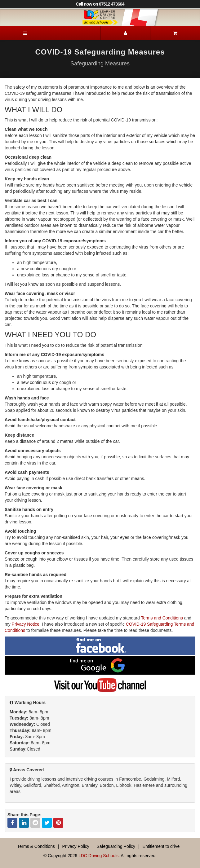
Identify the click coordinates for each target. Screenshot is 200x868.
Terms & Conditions (36, 846)
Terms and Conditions (162, 618)
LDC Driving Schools (98, 856)
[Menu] (25, 33)
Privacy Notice (26, 624)
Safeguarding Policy (116, 846)
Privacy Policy (76, 846)
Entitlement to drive (161, 846)
